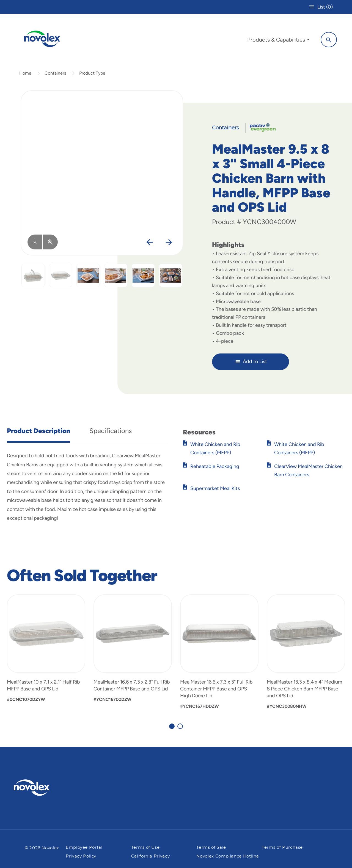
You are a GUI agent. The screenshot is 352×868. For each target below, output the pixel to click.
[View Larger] (50, 244)
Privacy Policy (81, 856)
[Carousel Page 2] (180, 729)
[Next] (169, 245)
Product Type (92, 75)
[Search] (327, 39)
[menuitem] (277, 41)
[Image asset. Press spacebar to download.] (35, 244)
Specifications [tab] (111, 433)
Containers (55, 75)
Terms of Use (145, 848)
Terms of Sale (211, 848)
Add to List (251, 364)
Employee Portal (84, 848)
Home (25, 75)
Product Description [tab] (38, 433)
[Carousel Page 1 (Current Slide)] (172, 729)
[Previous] (149, 245)
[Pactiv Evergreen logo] (43, 788)
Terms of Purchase (282, 848)
